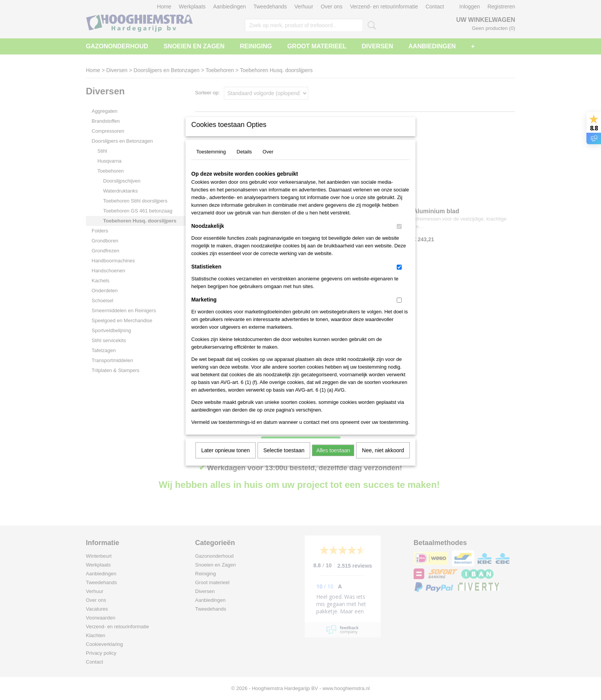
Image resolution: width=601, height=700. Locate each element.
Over (268, 162)
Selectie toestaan (284, 460)
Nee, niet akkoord (383, 460)
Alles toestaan (333, 460)
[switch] (399, 236)
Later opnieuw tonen (226, 460)
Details (244, 162)
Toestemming (211, 162)
